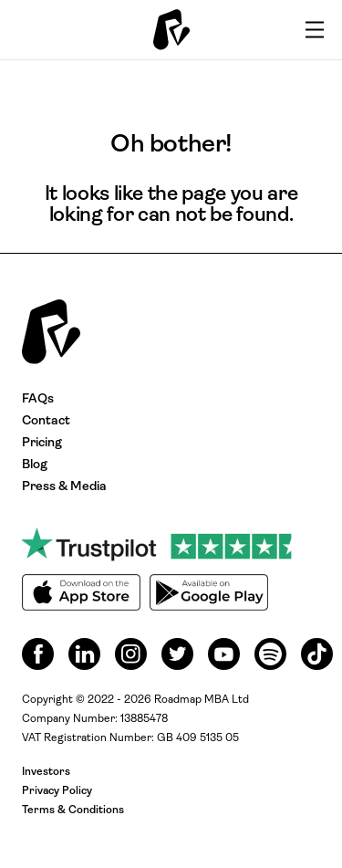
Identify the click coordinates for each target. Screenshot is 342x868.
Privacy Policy (57, 791)
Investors (46, 772)
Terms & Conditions (73, 810)
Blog (35, 465)
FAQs (38, 399)
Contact (46, 421)
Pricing (42, 443)
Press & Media (64, 487)
